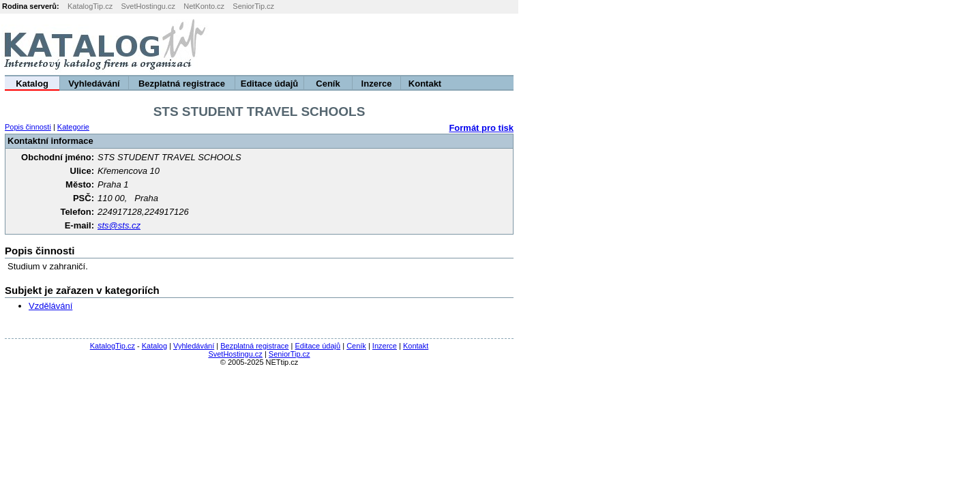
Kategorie (73, 127)
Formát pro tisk (481, 128)
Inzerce (377, 84)
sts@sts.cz (119, 225)
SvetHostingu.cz (148, 6)
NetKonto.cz (204, 6)
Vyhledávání (94, 84)
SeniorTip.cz (253, 6)
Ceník (328, 84)
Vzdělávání (50, 306)
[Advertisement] (810, 44)
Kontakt (425, 84)
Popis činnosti (28, 127)
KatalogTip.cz (90, 6)
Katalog (32, 84)
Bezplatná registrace (182, 84)
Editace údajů (270, 84)
